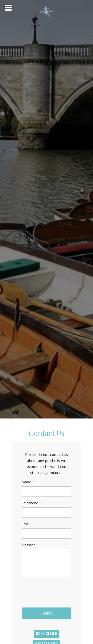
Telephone (31, 503)
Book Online (47, 634)
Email (28, 524)
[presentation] (57, 591)
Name (28, 482)
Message (30, 545)
